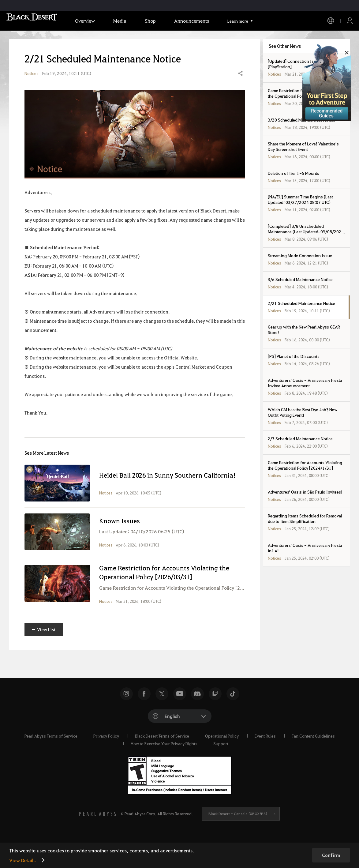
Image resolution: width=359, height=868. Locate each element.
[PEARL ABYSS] (98, 837)
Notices (32, 85)
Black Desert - (238, 836)
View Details (22, 860)
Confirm (331, 855)
